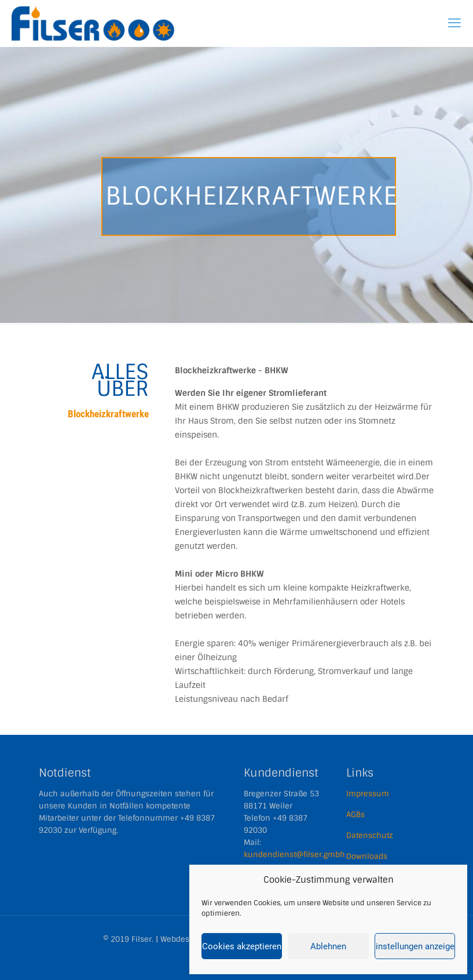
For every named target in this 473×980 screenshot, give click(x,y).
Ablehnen (328, 946)
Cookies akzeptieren (242, 946)
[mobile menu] (454, 23)
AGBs (355, 815)
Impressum (368, 794)
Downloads (367, 856)
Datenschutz (370, 835)
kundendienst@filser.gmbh (294, 855)
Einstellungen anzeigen (415, 946)
